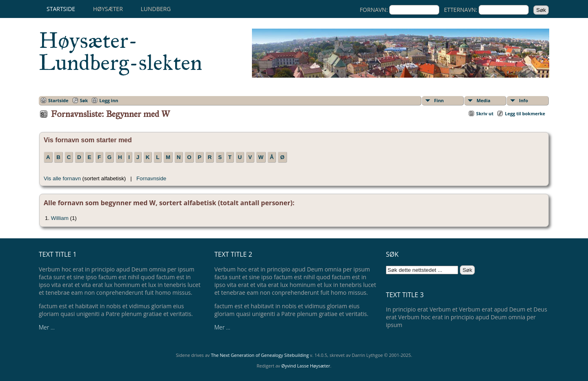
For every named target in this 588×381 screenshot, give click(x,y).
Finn (439, 100)
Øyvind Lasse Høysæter (306, 366)
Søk (84, 100)
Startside (61, 9)
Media (483, 100)
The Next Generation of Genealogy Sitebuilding (260, 355)
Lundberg (156, 9)
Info (523, 100)
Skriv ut (485, 113)
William (60, 218)
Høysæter (108, 9)
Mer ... (47, 327)
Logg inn (109, 100)
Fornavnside (151, 178)
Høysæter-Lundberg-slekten (120, 52)
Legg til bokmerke (525, 113)
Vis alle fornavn (62, 178)
